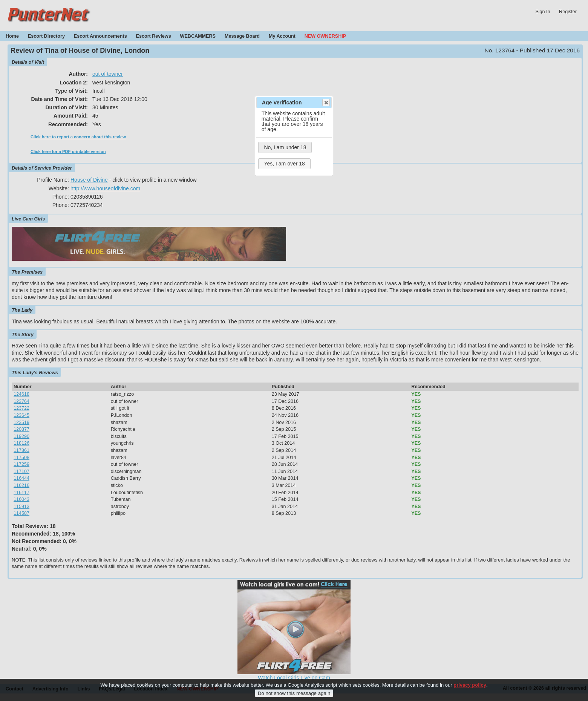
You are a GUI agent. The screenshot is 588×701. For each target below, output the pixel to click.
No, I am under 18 (285, 147)
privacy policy (470, 686)
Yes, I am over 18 (284, 164)
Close (326, 103)
